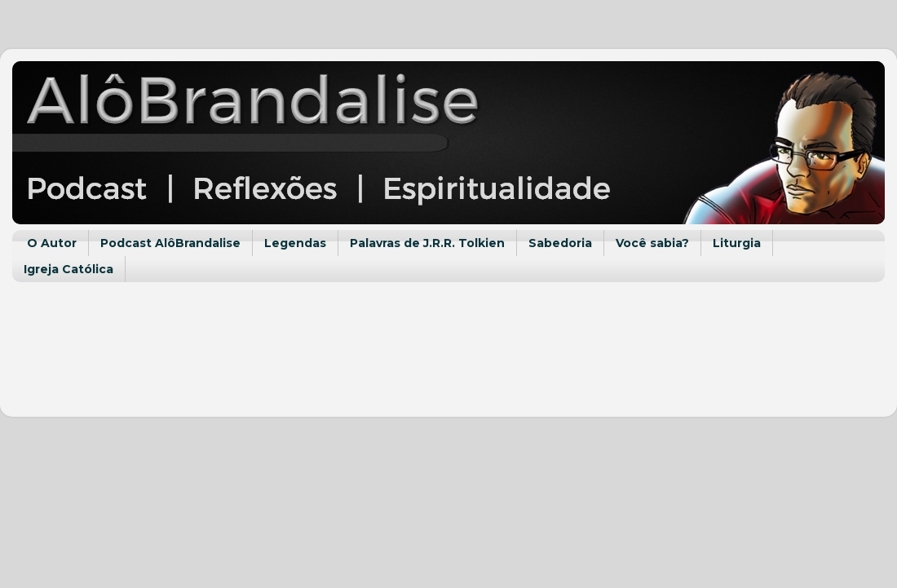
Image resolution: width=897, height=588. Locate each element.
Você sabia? (652, 243)
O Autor (52, 243)
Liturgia (737, 243)
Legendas (295, 243)
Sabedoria (560, 243)
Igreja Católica (68, 269)
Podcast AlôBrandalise (170, 243)
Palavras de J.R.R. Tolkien (427, 243)
